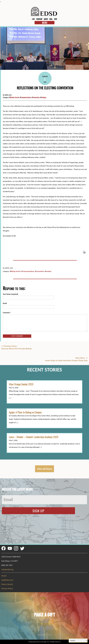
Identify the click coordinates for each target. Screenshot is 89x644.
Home (4, 576)
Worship (39, 19)
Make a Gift (45, 615)
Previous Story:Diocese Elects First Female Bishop (16, 347)
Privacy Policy (7, 589)
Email (5, 303)
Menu (45, 23)
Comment (7, 313)
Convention (36, 97)
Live (33, 19)
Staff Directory (7, 580)
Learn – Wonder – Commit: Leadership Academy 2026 (34, 437)
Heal (51, 19)
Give (56, 19)
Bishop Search (15, 97)
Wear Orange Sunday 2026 (21, 384)
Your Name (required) (10, 294)
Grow (46, 19)
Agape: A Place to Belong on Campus (25, 412)
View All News (44, 469)
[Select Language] (78, 640)
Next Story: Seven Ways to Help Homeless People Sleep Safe (66, 359)
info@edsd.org (7, 569)
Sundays (44, 97)
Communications (26, 97)
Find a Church (7, 584)
